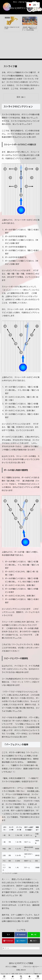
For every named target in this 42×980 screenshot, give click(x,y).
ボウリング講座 (11, 967)
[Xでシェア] (8, 935)
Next (40, 37)
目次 (18, 97)
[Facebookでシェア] (21, 935)
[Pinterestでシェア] (8, 941)
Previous (2, 37)
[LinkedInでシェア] (21, 941)
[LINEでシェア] (34, 935)
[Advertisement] (21, 46)
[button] (34, 941)
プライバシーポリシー (31, 967)
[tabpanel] (12, 24)
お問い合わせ (21, 970)
